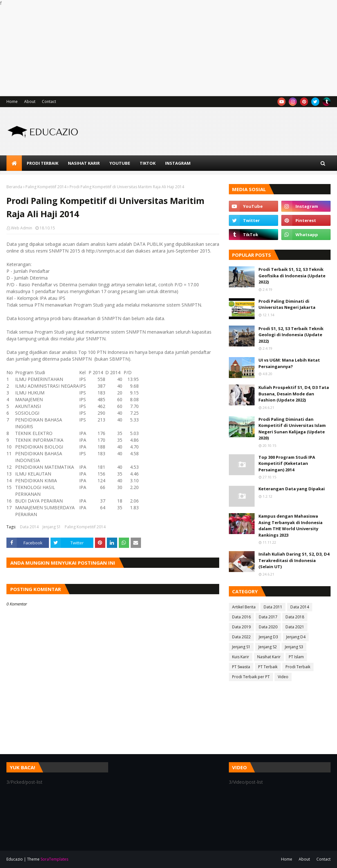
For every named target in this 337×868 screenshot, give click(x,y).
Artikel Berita (244, 607)
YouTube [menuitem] (120, 163)
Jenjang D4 (296, 637)
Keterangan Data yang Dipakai (292, 489)
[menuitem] (14, 163)
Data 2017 (268, 617)
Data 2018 (295, 617)
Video (283, 677)
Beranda (14, 187)
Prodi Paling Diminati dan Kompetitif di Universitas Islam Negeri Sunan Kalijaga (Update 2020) (292, 429)
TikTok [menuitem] (148, 163)
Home (12, 102)
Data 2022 (241, 637)
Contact (49, 102)
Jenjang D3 (268, 637)
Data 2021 (295, 627)
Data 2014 (29, 527)
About (30, 102)
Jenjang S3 (294, 647)
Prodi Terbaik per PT (251, 677)
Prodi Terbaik (298, 667)
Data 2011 (273, 607)
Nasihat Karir (269, 657)
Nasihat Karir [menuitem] (84, 163)
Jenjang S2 (268, 647)
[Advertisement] (168, 51)
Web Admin (22, 228)
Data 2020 (268, 627)
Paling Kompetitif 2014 (46, 187)
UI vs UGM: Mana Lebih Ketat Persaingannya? (289, 363)
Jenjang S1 (52, 527)
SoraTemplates (54, 859)
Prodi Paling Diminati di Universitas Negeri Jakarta (287, 304)
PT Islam (296, 657)
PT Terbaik (268, 667)
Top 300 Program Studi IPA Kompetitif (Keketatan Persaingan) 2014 (287, 463)
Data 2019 (241, 627)
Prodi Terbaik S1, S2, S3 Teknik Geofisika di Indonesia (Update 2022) (292, 276)
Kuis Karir (241, 657)
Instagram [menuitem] (178, 163)
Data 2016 (241, 617)
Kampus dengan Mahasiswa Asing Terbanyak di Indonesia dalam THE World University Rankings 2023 (290, 526)
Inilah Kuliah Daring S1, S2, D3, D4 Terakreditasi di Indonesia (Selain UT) (294, 560)
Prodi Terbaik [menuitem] (42, 163)
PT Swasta (241, 667)
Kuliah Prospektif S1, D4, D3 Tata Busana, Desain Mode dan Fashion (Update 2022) (294, 394)
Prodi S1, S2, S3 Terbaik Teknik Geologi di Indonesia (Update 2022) (291, 335)
